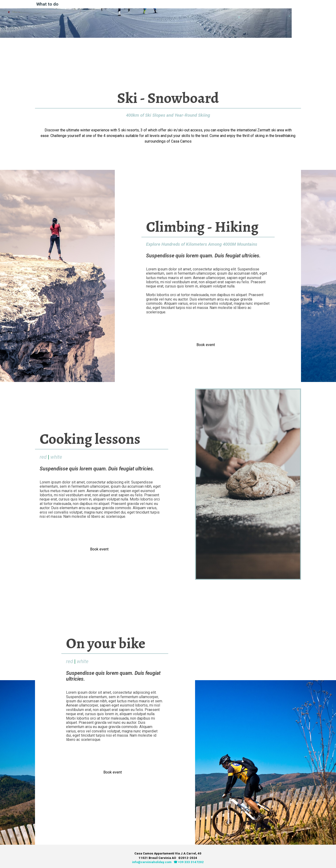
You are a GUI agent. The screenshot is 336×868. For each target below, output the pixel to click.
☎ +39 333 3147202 (189, 862)
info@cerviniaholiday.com (152, 862)
